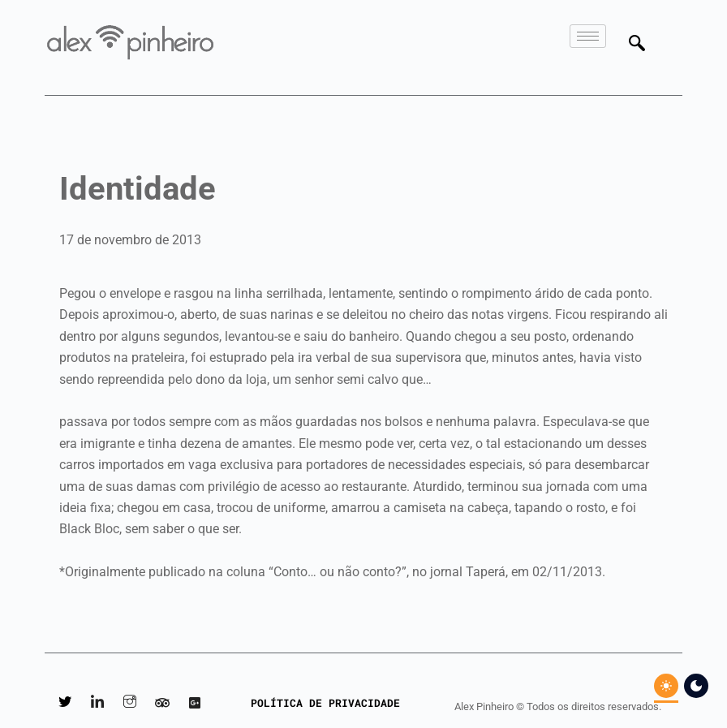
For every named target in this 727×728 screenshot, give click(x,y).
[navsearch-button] (643, 45)
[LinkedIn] (97, 704)
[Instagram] (130, 704)
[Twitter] (65, 704)
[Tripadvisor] (162, 704)
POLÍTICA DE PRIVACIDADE (325, 703)
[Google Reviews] (195, 704)
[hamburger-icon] (588, 36)
